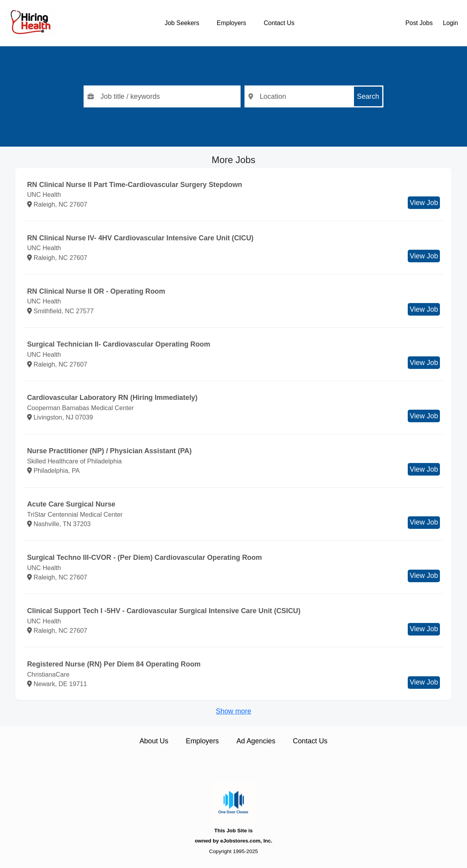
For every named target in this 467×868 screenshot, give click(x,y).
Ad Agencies (256, 741)
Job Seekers (182, 23)
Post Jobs (419, 23)
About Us (154, 741)
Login (450, 23)
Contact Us (279, 23)
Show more (233, 711)
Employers (231, 23)
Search (368, 96)
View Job (424, 203)
